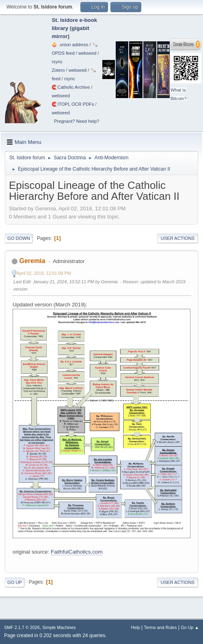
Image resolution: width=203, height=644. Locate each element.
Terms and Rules (161, 627)
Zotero (58, 70)
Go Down (19, 238)
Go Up (15, 582)
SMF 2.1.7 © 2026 (22, 627)
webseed (87, 53)
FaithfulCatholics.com (77, 552)
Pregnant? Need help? (77, 121)
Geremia (32, 261)
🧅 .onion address (70, 45)
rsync (57, 62)
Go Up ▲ (190, 627)
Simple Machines (59, 627)
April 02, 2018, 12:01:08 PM (44, 273)
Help (136, 627)
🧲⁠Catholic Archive (71, 87)
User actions (178, 238)
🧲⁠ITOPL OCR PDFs (73, 104)
